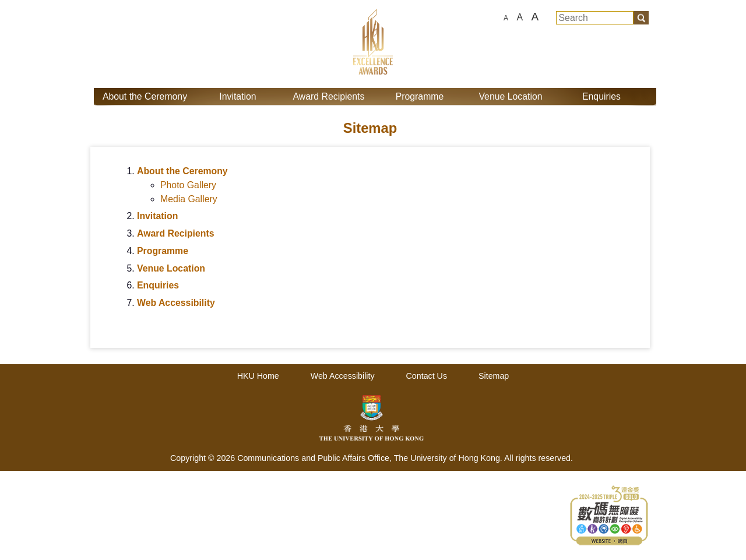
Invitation (237, 96)
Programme (420, 96)
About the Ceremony (145, 96)
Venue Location (510, 96)
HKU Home (258, 376)
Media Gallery (189, 199)
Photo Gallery (188, 185)
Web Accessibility (176, 303)
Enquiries (601, 96)
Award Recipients (329, 96)
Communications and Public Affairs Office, (316, 458)
